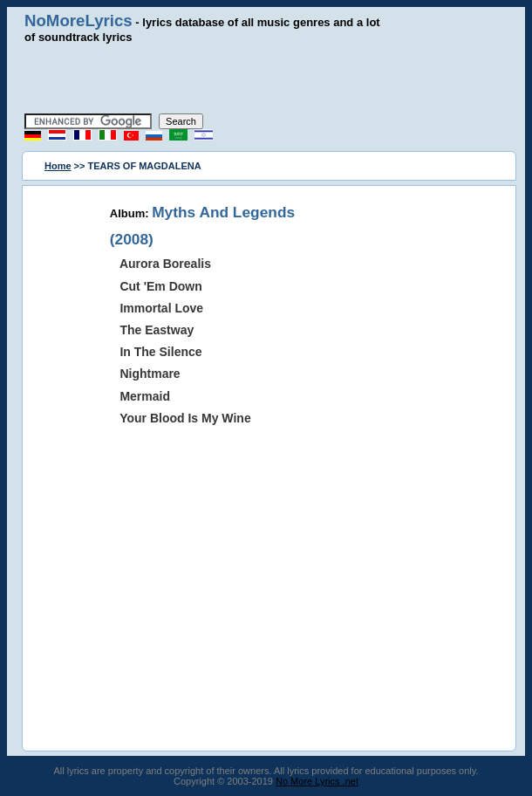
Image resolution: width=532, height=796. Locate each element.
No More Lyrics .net (317, 781)
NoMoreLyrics (78, 21)
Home (58, 166)
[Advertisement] (266, 79)
